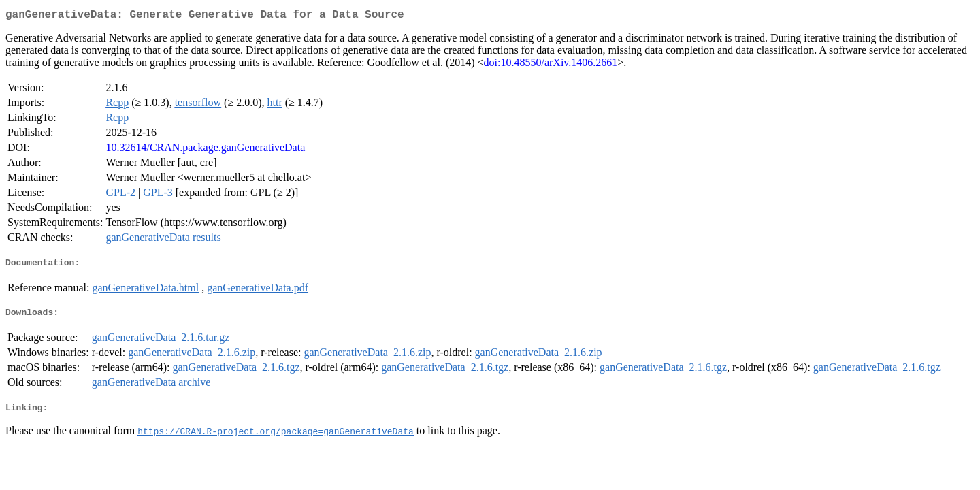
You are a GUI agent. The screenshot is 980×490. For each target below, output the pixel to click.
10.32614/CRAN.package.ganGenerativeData (205, 150)
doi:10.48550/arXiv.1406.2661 (551, 65)
